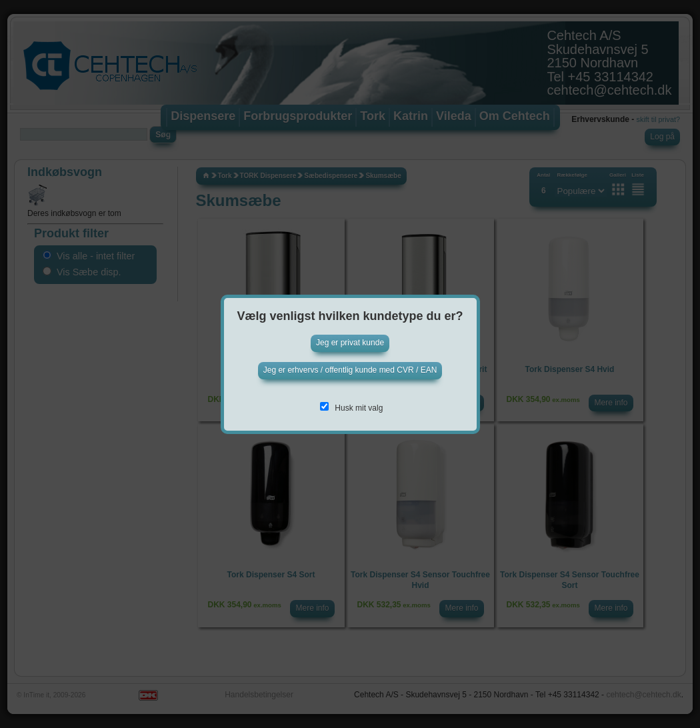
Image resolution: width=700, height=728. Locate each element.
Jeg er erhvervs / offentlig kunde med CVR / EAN (350, 370)
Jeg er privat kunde (350, 343)
